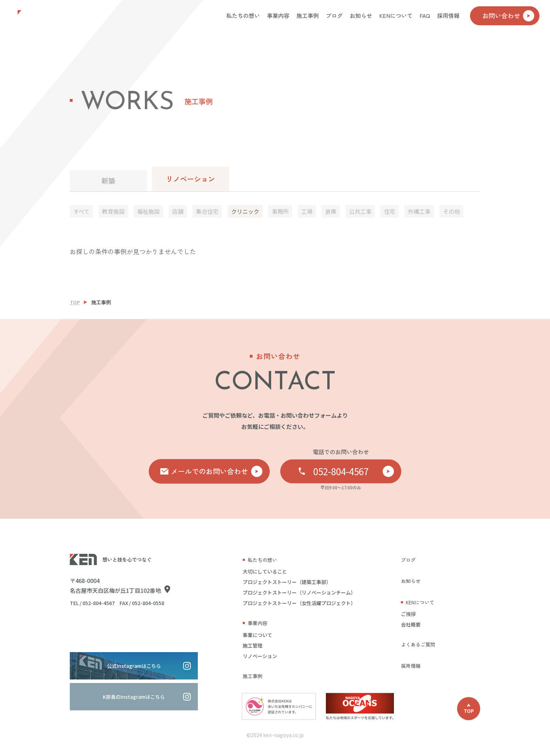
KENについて (396, 15)
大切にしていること (265, 571)
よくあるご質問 (418, 644)
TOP (75, 302)
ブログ (334, 15)
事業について (257, 635)
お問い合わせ (508, 16)
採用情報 (448, 15)
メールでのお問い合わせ (217, 471)
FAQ (425, 15)
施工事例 (308, 15)
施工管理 (253, 645)
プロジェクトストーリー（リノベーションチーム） (299, 592)
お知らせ (361, 15)
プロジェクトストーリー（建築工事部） (287, 582)
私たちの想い (243, 15)
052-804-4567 (354, 471)
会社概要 (411, 624)
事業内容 (278, 15)
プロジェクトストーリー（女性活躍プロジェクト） (299, 603)
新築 (108, 181)
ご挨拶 (408, 614)
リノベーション (190, 179)
